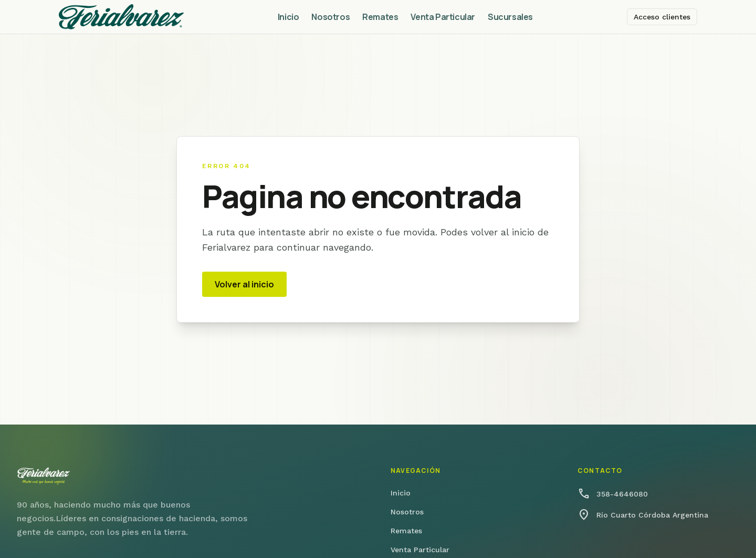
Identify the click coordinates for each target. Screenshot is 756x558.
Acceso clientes (662, 17)
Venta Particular (443, 17)
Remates (380, 17)
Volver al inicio (244, 284)
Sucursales (510, 17)
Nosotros (330, 17)
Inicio (288, 17)
